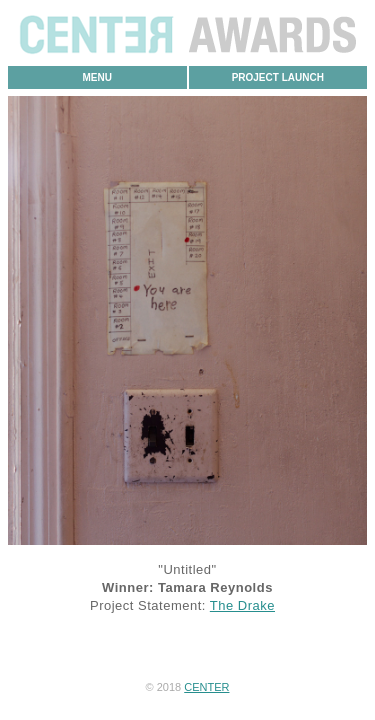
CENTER (206, 687)
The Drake (242, 605)
